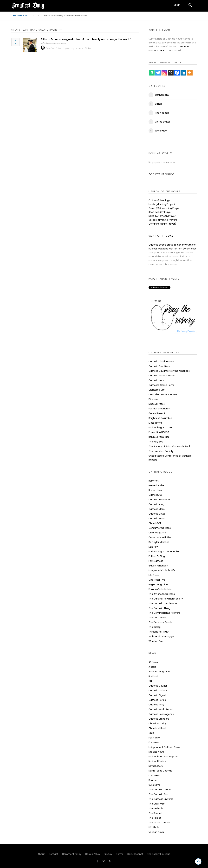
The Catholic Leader (160, 790)
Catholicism (162, 95)
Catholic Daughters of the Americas (169, 371)
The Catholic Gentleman (163, 603)
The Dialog (155, 627)
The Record (155, 813)
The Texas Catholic (159, 823)
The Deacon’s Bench (160, 622)
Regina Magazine (158, 585)
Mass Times (155, 423)
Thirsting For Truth (159, 632)
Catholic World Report (161, 709)
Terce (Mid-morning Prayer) (165, 208)
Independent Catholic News (164, 747)
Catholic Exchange (159, 500)
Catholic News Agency (161, 714)
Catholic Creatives (159, 366)
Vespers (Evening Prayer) (163, 220)
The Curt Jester (157, 618)
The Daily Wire (157, 804)
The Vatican (162, 113)
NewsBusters (156, 766)
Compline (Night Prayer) (162, 224)
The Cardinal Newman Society (166, 599)
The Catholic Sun (158, 794)
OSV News (154, 775)
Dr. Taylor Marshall (159, 542)
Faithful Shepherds (159, 409)
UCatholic (154, 827)
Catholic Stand (157, 518)
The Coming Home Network (164, 613)
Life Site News (156, 752)
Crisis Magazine (157, 533)
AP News (153, 662)
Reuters (153, 780)
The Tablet (155, 818)
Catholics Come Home (162, 385)
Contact (53, 854)
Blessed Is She (156, 485)
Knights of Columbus (160, 418)
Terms (120, 854)
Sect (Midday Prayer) (161, 212)
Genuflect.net (135, 854)
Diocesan (154, 399)
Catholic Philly (156, 705)
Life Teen (154, 575)
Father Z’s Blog (157, 556)
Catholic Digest (157, 695)
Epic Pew (153, 547)
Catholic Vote (156, 380)
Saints (158, 104)
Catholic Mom (157, 509)
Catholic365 (155, 495)
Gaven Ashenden (158, 566)
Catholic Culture (158, 690)
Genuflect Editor (53, 48)
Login (177, 5)
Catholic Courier (158, 686)
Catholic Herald (157, 700)
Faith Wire (154, 738)
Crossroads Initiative (160, 537)
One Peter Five (157, 580)
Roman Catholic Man (160, 589)
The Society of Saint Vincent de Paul (169, 446)
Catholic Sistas (157, 514)
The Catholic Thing (159, 608)
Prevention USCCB (159, 432)
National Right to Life (160, 427)
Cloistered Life (157, 390)
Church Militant (157, 728)
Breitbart (153, 676)
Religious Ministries (159, 437)
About (41, 854)
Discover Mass (157, 404)
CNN (151, 681)
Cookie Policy (93, 854)
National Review (157, 761)
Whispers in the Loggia (161, 636)
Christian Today (157, 723)
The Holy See (156, 442)
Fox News (154, 742)
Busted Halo (155, 490)
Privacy (108, 854)
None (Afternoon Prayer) (163, 216)
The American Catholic (162, 594)
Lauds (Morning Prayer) (162, 204)
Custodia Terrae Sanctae (163, 394)
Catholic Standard (159, 719)
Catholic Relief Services (162, 376)
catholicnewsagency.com (53, 43)
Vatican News (156, 832)
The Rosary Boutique (159, 854)
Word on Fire (156, 641)
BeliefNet (154, 481)
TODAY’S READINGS (162, 174)
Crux (151, 733)
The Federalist (156, 808)
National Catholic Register (163, 757)
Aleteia (152, 667)
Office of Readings (159, 200)
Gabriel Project (157, 413)
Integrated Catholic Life (162, 570)
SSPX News (154, 785)
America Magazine (159, 672)
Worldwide (161, 131)
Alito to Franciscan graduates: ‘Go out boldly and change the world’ (86, 39)
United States (85, 48)
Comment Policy (72, 854)
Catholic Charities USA (161, 361)
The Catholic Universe (161, 799)
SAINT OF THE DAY (161, 236)
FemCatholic (156, 561)
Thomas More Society (161, 451)
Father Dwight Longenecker (164, 551)
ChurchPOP (155, 523)
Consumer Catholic (160, 528)
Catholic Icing (156, 504)
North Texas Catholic (160, 771)
